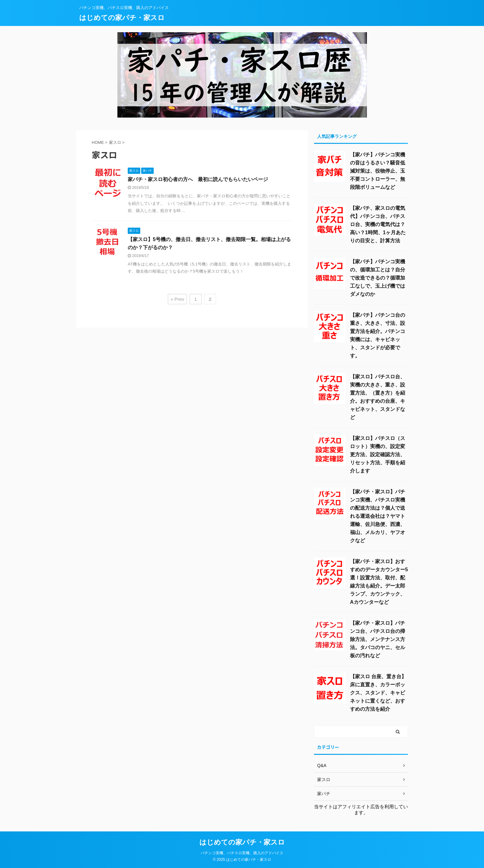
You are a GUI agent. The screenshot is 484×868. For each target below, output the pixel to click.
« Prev (177, 299)
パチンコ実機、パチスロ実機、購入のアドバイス (242, 853)
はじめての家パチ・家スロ (122, 18)
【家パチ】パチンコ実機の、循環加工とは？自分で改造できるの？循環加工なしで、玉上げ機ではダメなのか (378, 278)
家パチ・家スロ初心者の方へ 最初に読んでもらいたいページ (198, 179)
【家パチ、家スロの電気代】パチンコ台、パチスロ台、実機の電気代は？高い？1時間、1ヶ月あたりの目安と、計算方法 (378, 224)
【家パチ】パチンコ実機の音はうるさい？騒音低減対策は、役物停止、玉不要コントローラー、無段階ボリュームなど (378, 171)
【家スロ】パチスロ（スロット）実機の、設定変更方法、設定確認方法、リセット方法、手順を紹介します (378, 454)
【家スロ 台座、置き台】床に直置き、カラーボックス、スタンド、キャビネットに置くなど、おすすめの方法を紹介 (378, 693)
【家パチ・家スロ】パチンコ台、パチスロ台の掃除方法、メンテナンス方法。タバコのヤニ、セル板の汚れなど (378, 639)
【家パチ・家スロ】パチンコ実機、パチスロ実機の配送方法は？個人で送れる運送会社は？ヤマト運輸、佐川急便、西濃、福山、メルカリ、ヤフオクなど (378, 516)
